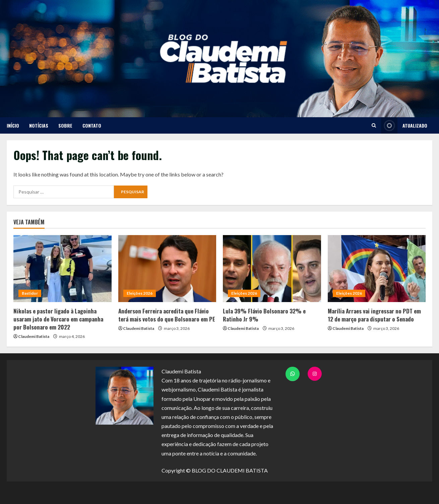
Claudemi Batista (34, 336)
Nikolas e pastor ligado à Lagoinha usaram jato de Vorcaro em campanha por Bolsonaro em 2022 (58, 319)
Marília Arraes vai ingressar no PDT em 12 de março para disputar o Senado (374, 315)
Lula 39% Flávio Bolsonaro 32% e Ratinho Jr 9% (264, 315)
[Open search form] (374, 125)
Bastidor (30, 293)
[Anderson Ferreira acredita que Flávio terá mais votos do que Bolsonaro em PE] (167, 269)
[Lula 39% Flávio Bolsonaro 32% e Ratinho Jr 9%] (272, 269)
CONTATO (92, 125)
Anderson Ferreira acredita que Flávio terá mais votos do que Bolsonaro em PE (167, 315)
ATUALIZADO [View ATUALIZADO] (404, 125)
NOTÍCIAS (39, 125)
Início (13, 125)
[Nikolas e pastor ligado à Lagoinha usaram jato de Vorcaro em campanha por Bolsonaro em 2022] (62, 269)
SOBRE (65, 125)
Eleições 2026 (140, 293)
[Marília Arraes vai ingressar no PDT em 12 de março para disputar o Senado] (377, 269)
